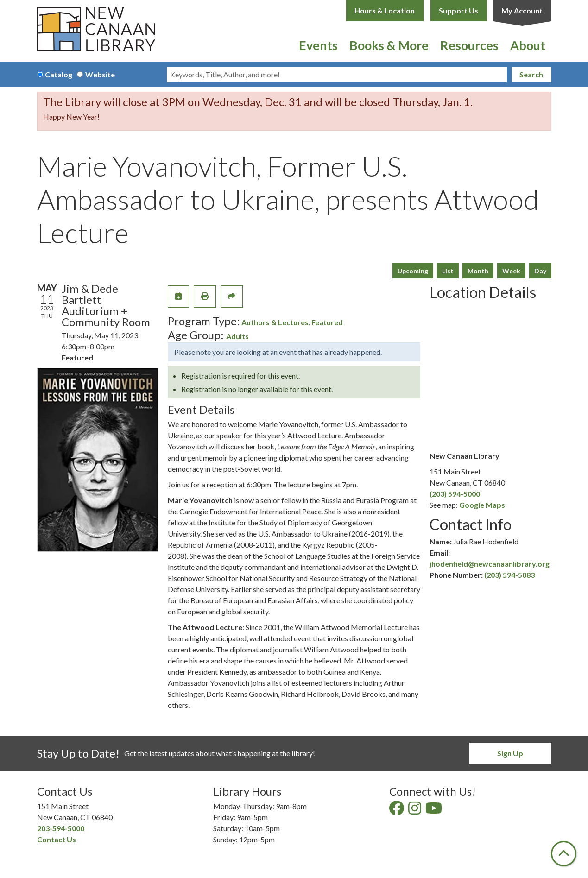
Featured (327, 322)
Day (540, 271)
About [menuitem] (528, 45)
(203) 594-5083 (509, 575)
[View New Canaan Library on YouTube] (434, 811)
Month (478, 271)
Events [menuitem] (318, 45)
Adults (237, 336)
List (448, 271)
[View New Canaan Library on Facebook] (397, 811)
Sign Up (510, 753)
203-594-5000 (61, 828)
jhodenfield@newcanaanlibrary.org (490, 564)
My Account (522, 10)
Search (531, 74)
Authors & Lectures (275, 322)
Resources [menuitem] (469, 45)
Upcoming (413, 271)
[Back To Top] (564, 854)
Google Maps (482, 505)
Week (511, 271)
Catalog (59, 74)
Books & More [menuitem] (389, 45)
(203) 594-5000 (455, 494)
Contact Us (57, 839)
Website (100, 74)
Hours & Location (385, 10)
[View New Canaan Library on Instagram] (415, 811)
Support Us (458, 10)
